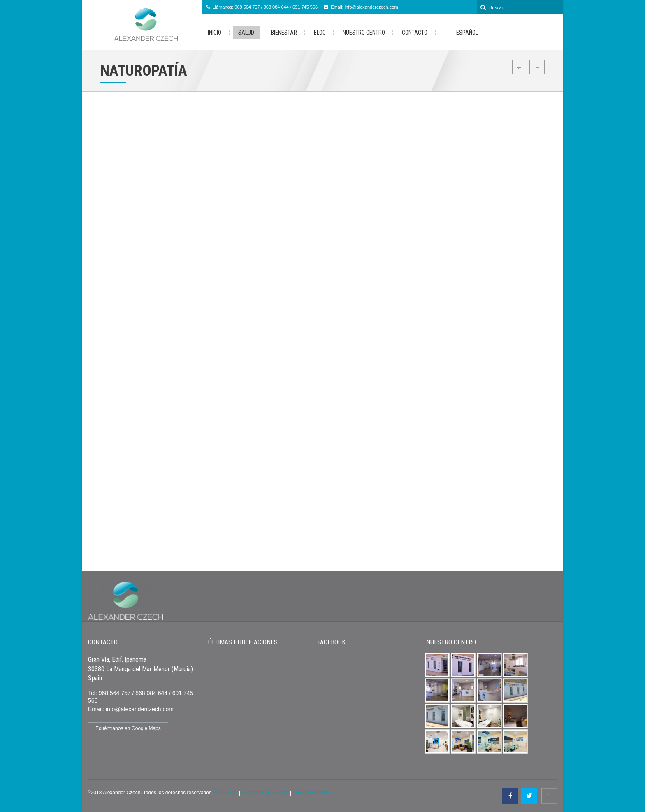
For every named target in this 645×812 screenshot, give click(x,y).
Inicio (215, 33)
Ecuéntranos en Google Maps (128, 728)
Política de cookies (313, 793)
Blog (320, 33)
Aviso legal (226, 793)
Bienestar (284, 33)
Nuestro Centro (364, 33)
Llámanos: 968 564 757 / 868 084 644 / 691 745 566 (265, 7)
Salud (246, 33)
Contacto (415, 33)
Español (461, 33)
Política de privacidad (265, 793)
